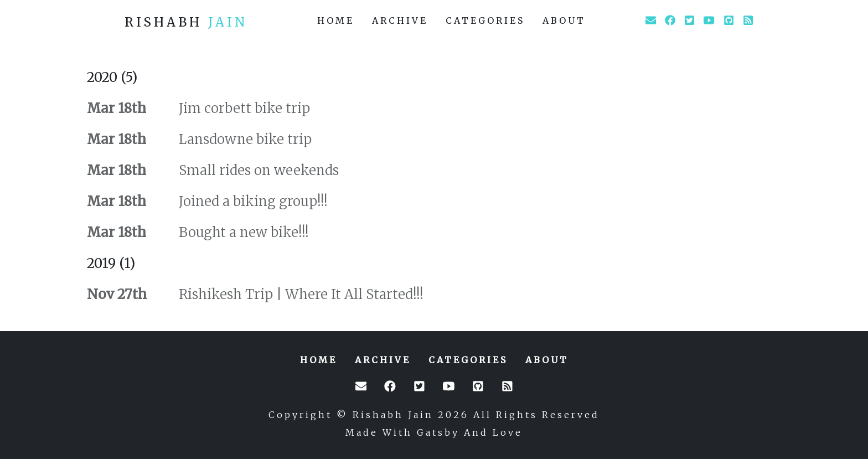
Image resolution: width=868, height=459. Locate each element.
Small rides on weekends (257, 170)
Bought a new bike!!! (242, 232)
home (336, 20)
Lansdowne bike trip (244, 139)
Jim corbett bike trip (243, 108)
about (564, 20)
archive (400, 20)
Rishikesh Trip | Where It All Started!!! (299, 294)
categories (485, 20)
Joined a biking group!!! (252, 201)
